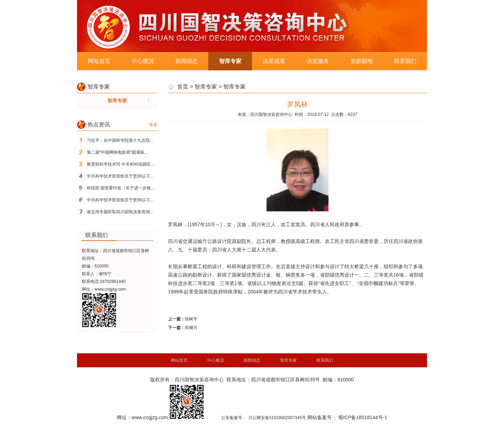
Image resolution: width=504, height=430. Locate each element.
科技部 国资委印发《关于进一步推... (121, 188)
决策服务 (318, 61)
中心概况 (143, 61)
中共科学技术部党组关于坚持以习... (120, 176)
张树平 (191, 319)
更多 (153, 125)
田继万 (191, 328)
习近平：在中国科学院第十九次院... (120, 140)
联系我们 (405, 61)
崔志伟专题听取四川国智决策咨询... (120, 212)
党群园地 (362, 61)
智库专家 (230, 61)
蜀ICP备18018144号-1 (363, 417)
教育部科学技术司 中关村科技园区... (121, 164)
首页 (183, 87)
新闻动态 (187, 61)
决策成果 (274, 61)
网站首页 (99, 61)
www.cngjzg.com (110, 289)
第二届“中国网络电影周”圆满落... (117, 152)
